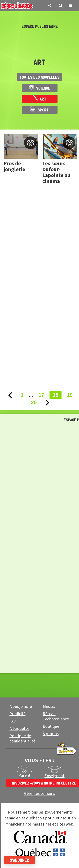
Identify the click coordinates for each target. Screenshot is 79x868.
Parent (25, 775)
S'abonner (19, 860)
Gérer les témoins (39, 794)
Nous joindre (21, 707)
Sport (39, 110)
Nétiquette (19, 729)
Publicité (17, 714)
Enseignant (54, 776)
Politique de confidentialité (22, 739)
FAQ (13, 721)
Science (40, 88)
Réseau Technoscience (56, 716)
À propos (51, 734)
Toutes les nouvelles (40, 77)
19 (70, 395)
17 (41, 395)
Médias (49, 707)
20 (34, 402)
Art (39, 99)
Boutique (51, 726)
